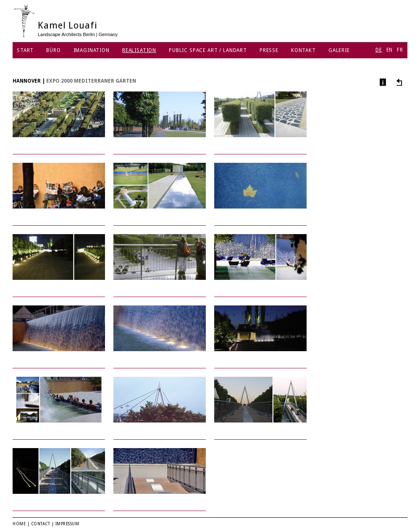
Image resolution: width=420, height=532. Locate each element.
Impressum (67, 524)
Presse (269, 50)
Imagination (92, 50)
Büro (53, 50)
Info (382, 82)
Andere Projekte (398, 82)
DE (379, 50)
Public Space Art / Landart (208, 50)
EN (390, 50)
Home (19, 524)
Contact (41, 524)
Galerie (339, 50)
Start (25, 50)
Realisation (139, 50)
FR (400, 50)
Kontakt (303, 50)
